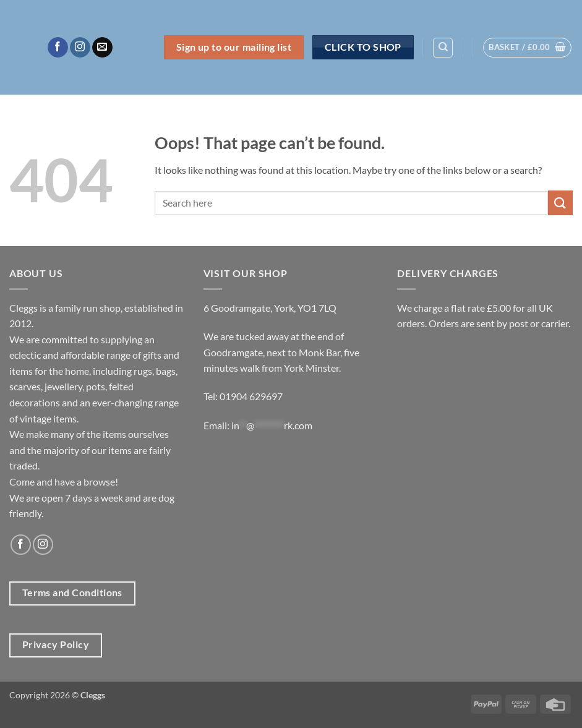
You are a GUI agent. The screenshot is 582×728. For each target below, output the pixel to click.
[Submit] (560, 203)
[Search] (443, 48)
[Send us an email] (102, 48)
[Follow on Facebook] (58, 48)
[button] (527, 48)
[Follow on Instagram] (80, 48)
